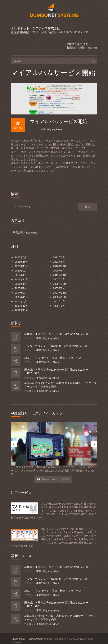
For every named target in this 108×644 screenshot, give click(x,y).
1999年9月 (59, 306)
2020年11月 (21, 266)
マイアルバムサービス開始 (58, 121)
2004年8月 (21, 293)
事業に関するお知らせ (52, 129)
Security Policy (36, 639)
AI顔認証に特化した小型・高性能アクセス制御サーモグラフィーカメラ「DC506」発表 (60, 385)
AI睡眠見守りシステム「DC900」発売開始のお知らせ (56, 334)
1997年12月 (21, 310)
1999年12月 (21, 306)
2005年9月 (21, 288)
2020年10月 (60, 266)
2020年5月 (59, 271)
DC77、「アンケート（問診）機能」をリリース (53, 358)
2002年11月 (60, 297)
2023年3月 (59, 257)
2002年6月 (21, 301)
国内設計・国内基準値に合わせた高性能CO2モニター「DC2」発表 (56, 371)
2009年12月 (21, 279)
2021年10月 (21, 262)
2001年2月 (59, 301)
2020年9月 (21, 271)
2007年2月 (59, 279)
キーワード (25, 207)
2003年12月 (60, 293)
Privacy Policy (18, 639)
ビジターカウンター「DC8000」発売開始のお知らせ (56, 346)
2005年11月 (60, 284)
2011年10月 (60, 275)
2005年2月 (59, 288)
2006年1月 (21, 284)
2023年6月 (21, 257)
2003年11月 (21, 297)
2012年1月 (21, 275)
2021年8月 (59, 262)
